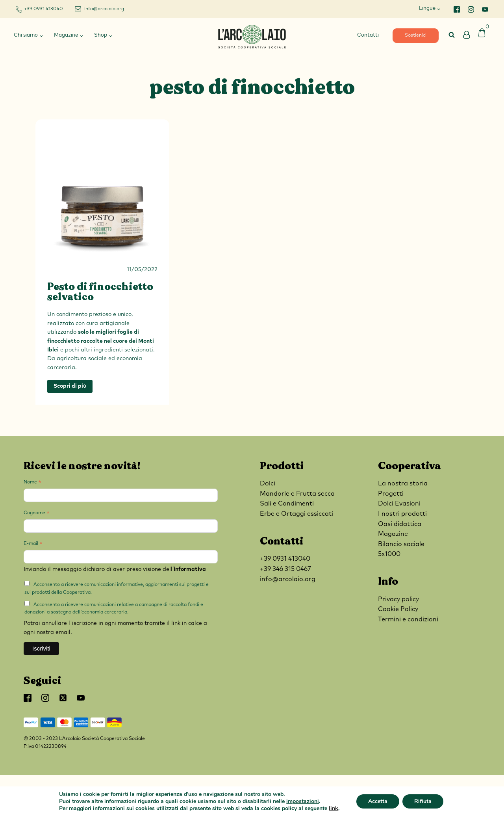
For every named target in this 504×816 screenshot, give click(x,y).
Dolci (268, 483)
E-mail (33, 545)
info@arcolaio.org (104, 9)
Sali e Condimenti (287, 504)
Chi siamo (26, 35)
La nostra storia (403, 483)
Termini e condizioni (408, 619)
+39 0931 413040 (44, 9)
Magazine (66, 35)
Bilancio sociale (401, 544)
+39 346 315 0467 (285, 569)
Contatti (368, 35)
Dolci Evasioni (399, 504)
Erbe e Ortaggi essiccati (296, 514)
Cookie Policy (398, 609)
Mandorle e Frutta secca (297, 494)
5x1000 (389, 554)
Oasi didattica (400, 524)
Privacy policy (398, 599)
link (334, 808)
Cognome (37, 514)
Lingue (427, 8)
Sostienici (416, 35)
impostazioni (303, 801)
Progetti (391, 494)
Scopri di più (70, 386)
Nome (32, 483)
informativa (190, 569)
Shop (101, 35)
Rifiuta (423, 801)
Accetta (378, 801)
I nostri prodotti (402, 514)
